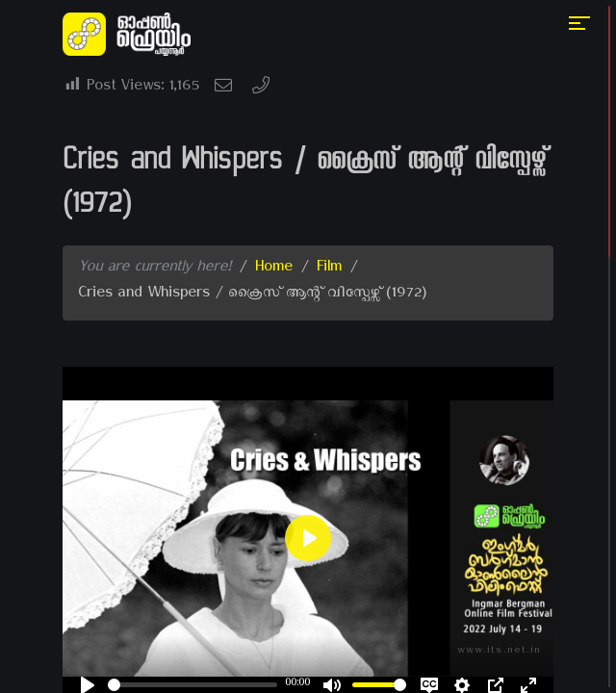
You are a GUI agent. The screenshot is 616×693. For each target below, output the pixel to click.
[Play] (308, 538)
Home (274, 269)
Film (329, 269)
